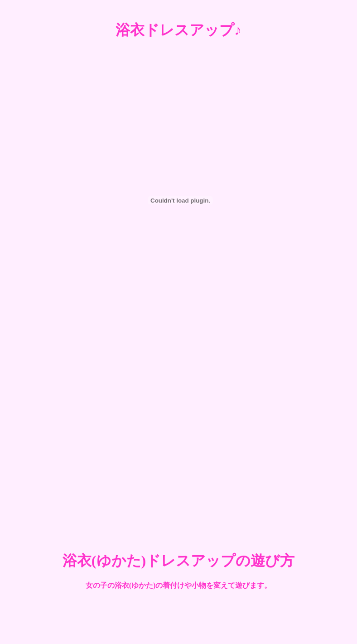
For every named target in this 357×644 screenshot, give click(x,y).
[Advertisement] (91, 435)
